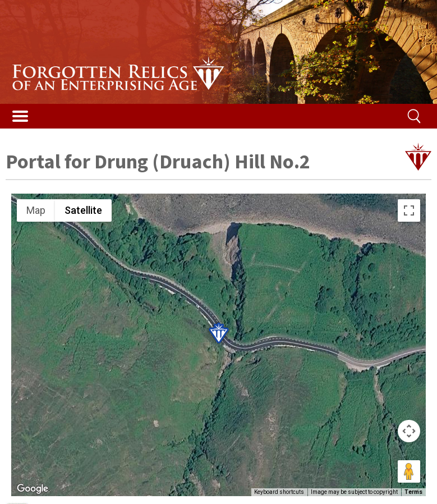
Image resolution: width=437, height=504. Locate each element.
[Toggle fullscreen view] (409, 210)
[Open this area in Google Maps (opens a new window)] (33, 489)
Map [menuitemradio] (36, 210)
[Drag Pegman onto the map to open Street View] (409, 471)
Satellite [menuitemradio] (83, 210)
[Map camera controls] (409, 431)
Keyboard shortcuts (279, 492)
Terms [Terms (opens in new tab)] (413, 492)
